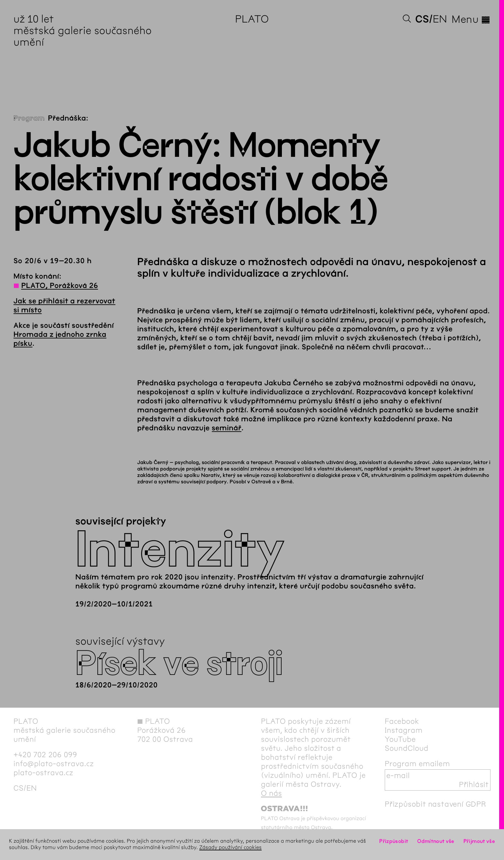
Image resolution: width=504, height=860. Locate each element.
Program (29, 118)
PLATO (252, 19)
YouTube (400, 739)
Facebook (402, 721)
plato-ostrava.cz (43, 773)
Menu (471, 19)
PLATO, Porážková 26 (60, 286)
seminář (227, 428)
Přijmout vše (479, 841)
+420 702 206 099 (45, 755)
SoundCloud (407, 748)
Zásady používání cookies (230, 848)
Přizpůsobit (394, 841)
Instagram (404, 730)
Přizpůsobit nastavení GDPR (436, 804)
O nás (271, 793)
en (440, 19)
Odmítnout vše (436, 841)
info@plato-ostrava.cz (54, 764)
